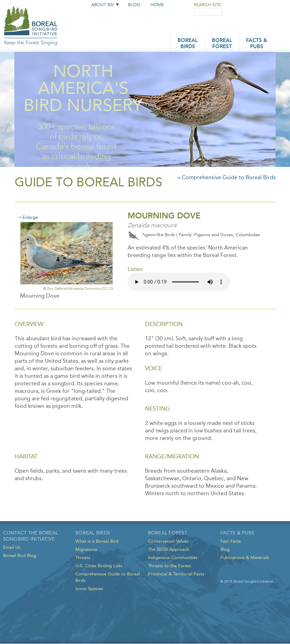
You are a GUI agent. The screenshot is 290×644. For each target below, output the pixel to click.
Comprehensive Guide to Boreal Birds (108, 577)
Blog (134, 5)
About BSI (102, 5)
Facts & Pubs (257, 44)
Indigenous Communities (173, 557)
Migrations (86, 549)
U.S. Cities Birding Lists (99, 566)
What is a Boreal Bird (97, 541)
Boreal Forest (222, 44)
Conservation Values (168, 541)
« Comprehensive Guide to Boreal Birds (227, 177)
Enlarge (30, 217)
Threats (83, 557)
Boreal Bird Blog (20, 555)
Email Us (12, 547)
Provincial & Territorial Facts (176, 574)
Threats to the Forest (170, 566)
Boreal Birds (188, 44)
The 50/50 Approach (169, 549)
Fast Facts (231, 541)
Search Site (207, 5)
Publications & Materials (245, 557)
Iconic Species (89, 589)
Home (157, 5)
